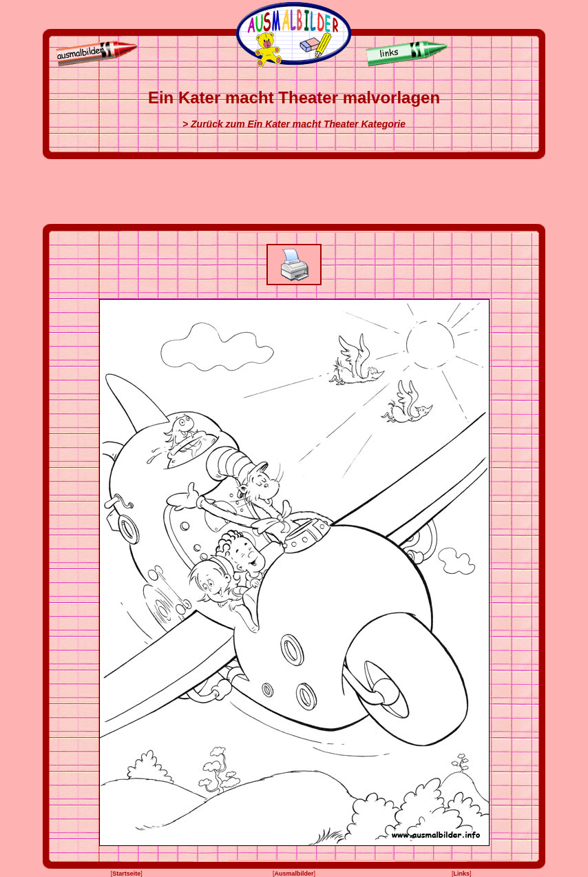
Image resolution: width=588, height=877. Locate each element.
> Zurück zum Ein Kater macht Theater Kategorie (294, 124)
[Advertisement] (294, 192)
